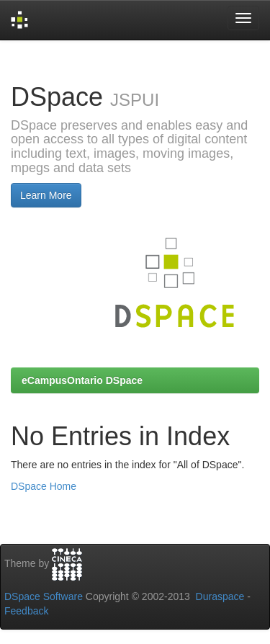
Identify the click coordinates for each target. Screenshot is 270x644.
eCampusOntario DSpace (82, 380)
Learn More (46, 195)
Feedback (26, 611)
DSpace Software (44, 596)
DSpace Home (44, 486)
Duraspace (220, 596)
